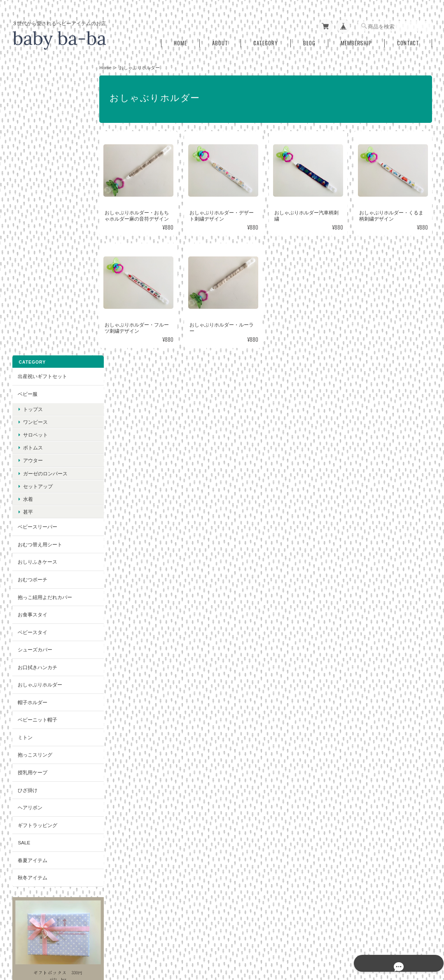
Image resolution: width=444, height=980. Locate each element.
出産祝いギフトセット (42, 83)
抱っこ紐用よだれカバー (44, 303)
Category (266, 41)
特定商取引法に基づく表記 (47, 739)
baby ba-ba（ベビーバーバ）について (234, 938)
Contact (408, 41)
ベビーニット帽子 (37, 426)
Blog (309, 41)
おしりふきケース (37, 268)
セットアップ (37, 193)
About (220, 41)
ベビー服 (27, 100)
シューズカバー (35, 356)
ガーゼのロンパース (45, 180)
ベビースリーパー (37, 233)
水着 (28, 206)
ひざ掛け (27, 496)
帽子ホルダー (32, 409)
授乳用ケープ (32, 479)
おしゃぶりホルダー (40, 391)
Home (180, 41)
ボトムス (33, 154)
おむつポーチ (32, 286)
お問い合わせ (32, 757)
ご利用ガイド (32, 722)
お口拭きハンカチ (37, 374)
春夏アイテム (32, 567)
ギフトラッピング (37, 531)
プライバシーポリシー (309, 938)
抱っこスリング (35, 461)
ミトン (25, 444)
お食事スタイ (32, 321)
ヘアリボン (30, 514)
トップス (33, 115)
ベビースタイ (32, 338)
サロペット (35, 141)
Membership (356, 41)
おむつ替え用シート (40, 251)
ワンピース (35, 128)
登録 (51, 840)
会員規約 (423, 938)
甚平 (28, 218)
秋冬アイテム (32, 584)
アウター (33, 167)
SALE (23, 549)
